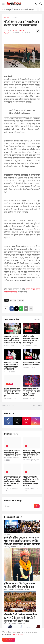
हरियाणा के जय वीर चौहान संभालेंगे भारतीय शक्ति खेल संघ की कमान (20, 585)
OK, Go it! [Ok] (9, 640)
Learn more (17, 634)
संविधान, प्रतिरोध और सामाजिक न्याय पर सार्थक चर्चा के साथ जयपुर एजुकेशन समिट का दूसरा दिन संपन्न (31, 481)
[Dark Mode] (36, 4)
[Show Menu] (3, 4)
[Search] (41, 4)
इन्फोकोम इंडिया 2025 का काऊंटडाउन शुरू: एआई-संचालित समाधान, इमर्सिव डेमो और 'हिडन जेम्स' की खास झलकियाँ (12, 481)
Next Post (37, 406)
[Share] (38, 31)
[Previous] (38, 9)
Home (7, 18)
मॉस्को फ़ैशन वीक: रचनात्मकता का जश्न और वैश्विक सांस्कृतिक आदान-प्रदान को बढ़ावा (31, 340)
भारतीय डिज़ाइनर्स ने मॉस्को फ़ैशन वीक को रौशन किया (32, 364)
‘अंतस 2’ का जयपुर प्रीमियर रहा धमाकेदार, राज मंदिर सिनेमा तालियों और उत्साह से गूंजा (31, 454)
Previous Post (9, 406)
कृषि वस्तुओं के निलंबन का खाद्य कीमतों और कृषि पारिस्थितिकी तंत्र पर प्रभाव (20, 9)
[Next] (41, 9)
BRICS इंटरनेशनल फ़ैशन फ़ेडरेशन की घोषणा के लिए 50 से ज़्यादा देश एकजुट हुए (12, 392)
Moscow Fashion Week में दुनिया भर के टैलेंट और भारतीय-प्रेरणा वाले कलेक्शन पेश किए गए (12, 340)
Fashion (14, 18)
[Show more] (31, 309)
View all (37, 319)
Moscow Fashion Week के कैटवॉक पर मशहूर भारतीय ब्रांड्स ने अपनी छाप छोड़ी (11, 366)
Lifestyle (21, 300)
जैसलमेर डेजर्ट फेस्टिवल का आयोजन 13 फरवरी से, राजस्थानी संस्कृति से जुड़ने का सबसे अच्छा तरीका (21, 618)
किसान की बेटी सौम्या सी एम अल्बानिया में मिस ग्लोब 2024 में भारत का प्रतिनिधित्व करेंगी (31, 392)
